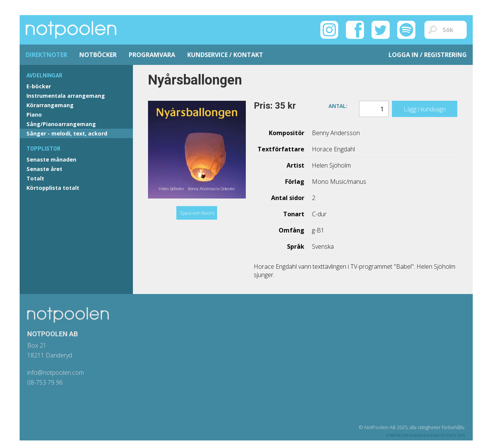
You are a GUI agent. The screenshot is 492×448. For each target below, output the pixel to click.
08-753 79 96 (45, 382)
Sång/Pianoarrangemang (61, 124)
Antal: (338, 105)
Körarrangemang (50, 105)
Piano (34, 115)
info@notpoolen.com (56, 373)
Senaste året (44, 169)
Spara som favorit (197, 213)
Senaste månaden (51, 159)
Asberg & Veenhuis (427, 435)
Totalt (35, 178)
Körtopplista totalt (53, 188)
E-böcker (39, 86)
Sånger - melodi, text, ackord (67, 133)
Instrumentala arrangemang (66, 96)
